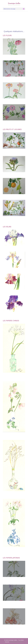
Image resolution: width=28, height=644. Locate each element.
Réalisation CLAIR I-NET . (17, 642)
